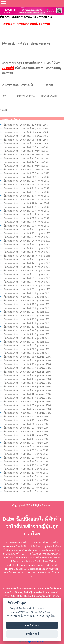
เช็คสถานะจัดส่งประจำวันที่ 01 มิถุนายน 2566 (26, 353)
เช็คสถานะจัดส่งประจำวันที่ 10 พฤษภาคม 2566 (27, 398)
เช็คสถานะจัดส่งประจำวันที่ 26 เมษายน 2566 (26, 420)
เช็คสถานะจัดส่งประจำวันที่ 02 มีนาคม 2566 (25, 492)
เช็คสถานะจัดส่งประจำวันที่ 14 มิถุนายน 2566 (26, 334)
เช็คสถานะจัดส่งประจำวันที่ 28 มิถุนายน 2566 (26, 301)
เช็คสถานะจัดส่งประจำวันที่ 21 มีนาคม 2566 (25, 462)
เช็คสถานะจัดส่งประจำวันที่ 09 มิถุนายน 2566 (26, 342)
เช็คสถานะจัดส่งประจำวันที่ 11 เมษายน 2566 (26, 435)
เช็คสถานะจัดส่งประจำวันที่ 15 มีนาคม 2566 (25, 477)
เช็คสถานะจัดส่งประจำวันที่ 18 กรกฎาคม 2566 (26, 256)
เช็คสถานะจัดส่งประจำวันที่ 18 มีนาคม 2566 (25, 469)
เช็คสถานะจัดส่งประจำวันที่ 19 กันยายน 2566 (26, 151)
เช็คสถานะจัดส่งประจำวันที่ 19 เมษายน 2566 (26, 432)
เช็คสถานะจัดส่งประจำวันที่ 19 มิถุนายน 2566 (26, 323)
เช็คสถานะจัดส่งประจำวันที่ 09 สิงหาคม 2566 (26, 211)
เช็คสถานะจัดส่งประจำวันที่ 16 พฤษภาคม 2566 (27, 383)
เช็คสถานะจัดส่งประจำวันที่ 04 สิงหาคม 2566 (26, 222)
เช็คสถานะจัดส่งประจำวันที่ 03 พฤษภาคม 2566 (27, 413)
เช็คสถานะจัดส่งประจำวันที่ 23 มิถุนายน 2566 (26, 312)
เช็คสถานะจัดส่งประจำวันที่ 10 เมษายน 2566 (26, 439)
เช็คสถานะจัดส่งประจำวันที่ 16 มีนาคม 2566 (25, 473)
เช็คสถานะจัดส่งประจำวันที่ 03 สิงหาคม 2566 (26, 226)
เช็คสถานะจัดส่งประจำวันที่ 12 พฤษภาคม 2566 (27, 390)
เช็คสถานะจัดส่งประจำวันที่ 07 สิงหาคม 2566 (26, 218)
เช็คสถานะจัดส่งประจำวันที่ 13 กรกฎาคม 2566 (26, 267)
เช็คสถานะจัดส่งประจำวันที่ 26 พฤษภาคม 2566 (27, 368)
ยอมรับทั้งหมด (32, 625)
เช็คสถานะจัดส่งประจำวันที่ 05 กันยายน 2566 (26, 173)
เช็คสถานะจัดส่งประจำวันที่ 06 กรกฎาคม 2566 (26, 278)
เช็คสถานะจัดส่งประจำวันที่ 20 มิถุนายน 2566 (26, 319)
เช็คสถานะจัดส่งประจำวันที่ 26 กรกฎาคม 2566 (26, 233)
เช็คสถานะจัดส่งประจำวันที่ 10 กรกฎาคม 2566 (26, 271)
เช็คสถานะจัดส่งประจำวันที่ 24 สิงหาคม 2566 (26, 188)
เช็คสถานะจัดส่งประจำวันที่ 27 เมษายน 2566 (26, 417)
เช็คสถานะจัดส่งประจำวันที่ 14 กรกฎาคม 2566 (26, 263)
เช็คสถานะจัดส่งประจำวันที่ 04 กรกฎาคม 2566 (26, 286)
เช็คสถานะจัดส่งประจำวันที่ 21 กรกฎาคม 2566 (26, 245)
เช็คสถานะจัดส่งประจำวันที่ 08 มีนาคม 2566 (25, 488)
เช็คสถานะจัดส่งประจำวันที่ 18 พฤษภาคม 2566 (27, 379)
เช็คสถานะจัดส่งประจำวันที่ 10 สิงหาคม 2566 (26, 207)
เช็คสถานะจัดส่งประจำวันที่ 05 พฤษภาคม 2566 (27, 405)
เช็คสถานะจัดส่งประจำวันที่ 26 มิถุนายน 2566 (26, 308)
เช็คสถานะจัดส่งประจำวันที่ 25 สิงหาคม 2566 (26, 185)
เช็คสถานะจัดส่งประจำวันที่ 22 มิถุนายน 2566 (26, 316)
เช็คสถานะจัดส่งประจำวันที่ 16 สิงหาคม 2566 (26, 200)
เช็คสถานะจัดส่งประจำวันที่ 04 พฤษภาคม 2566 (27, 409)
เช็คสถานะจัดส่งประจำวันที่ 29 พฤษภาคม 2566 (27, 364)
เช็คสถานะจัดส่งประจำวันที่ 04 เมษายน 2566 (26, 447)
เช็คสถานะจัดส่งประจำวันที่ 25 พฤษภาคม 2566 (27, 372)
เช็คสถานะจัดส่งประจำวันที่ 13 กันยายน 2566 (26, 166)
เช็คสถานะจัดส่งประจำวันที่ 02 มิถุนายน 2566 (26, 349)
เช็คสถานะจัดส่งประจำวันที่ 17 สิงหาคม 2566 (26, 196)
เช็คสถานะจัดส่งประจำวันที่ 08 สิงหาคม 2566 (26, 215)
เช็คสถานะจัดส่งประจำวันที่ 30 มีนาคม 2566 (25, 450)
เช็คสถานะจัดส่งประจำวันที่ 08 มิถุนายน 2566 (26, 346)
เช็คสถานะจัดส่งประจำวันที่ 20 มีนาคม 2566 (25, 465)
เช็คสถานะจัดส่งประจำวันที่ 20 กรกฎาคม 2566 (26, 248)
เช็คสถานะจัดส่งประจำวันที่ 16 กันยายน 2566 (26, 158)
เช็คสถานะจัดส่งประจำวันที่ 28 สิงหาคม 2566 (26, 181)
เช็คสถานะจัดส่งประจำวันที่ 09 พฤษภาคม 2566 (27, 402)
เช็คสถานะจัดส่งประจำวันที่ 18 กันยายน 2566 (26, 155)
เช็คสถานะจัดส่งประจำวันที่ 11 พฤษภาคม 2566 (27, 394)
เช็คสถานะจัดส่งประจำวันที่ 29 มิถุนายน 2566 (26, 297)
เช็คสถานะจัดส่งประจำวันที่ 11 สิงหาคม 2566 (26, 203)
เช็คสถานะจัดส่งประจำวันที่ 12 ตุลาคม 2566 (25, 125)
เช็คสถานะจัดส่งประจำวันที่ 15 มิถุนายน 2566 (26, 331)
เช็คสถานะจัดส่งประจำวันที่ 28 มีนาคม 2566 (25, 458)
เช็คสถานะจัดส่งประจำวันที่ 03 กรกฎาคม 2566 (26, 289)
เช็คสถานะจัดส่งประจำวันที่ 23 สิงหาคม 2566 (26, 192)
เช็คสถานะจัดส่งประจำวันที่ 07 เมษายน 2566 (26, 443)
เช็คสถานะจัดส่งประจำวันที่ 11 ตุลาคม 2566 (25, 129)
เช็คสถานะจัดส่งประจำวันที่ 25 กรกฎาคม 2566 (26, 237)
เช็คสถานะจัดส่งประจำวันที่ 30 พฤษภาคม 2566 (27, 361)
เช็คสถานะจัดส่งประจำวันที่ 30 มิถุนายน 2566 (26, 293)
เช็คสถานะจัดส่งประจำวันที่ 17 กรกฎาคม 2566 (26, 259)
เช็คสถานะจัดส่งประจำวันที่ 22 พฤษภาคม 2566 (27, 375)
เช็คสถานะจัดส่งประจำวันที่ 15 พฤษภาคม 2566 (27, 387)
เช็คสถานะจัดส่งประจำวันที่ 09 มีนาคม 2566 (25, 484)
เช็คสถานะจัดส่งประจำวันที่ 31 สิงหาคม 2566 (26, 177)
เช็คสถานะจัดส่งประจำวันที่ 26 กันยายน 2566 (26, 147)
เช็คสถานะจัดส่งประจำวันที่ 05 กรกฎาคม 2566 (26, 282)
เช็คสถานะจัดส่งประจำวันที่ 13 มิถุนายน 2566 (26, 338)
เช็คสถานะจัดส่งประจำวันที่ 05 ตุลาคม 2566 (25, 140)
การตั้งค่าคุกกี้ (32, 634)
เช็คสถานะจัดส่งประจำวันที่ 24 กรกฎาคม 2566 (26, 241)
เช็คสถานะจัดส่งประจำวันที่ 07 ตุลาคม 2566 (25, 132)
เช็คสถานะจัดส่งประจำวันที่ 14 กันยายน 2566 (26, 162)
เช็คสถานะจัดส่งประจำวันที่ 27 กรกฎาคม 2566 (26, 230)
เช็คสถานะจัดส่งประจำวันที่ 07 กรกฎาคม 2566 (26, 274)
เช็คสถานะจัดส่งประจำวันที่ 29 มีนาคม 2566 (25, 454)
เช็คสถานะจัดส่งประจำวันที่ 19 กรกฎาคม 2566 (26, 252)
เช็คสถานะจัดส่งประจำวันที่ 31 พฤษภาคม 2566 (27, 357)
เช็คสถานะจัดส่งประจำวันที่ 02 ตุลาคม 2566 (25, 143)
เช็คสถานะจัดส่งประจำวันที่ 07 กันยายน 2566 (26, 170)
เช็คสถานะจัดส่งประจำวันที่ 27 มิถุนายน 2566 (26, 304)
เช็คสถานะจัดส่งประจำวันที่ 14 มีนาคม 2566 (25, 480)
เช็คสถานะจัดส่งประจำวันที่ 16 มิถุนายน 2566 (26, 327)
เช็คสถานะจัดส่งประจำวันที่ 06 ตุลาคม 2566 (25, 136)
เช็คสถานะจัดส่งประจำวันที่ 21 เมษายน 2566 (26, 424)
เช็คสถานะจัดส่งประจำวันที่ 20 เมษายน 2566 (26, 428)
